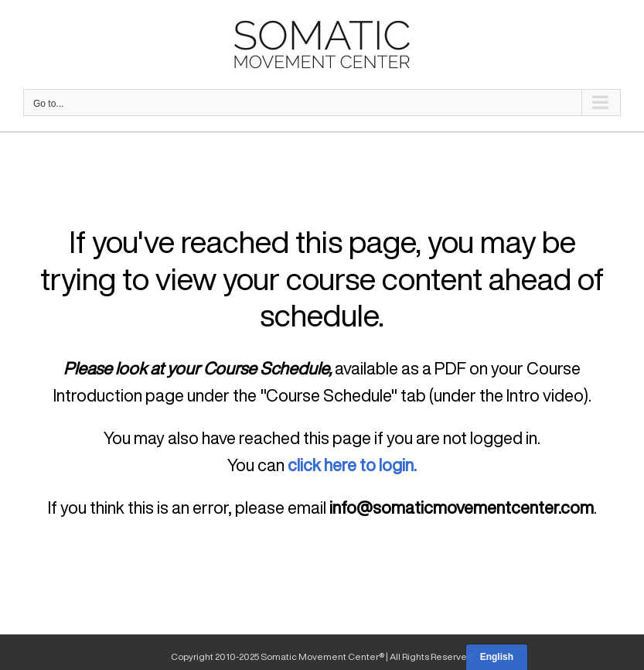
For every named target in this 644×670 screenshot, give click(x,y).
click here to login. (352, 465)
